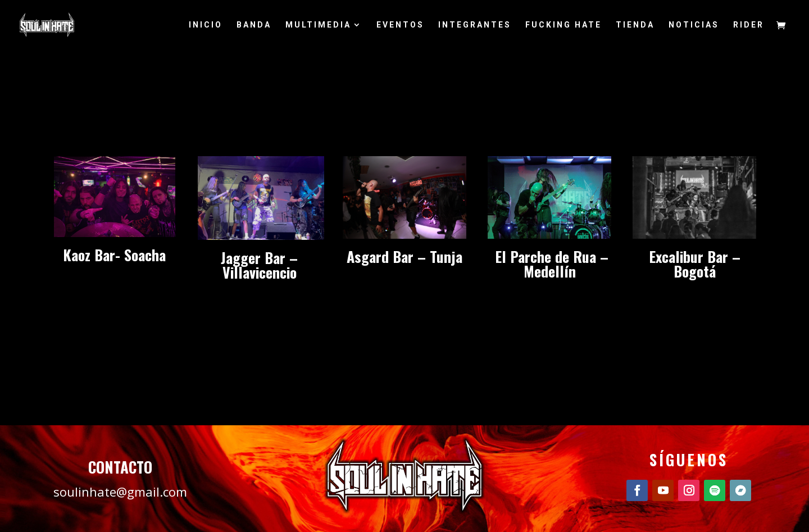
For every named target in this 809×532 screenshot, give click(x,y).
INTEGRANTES (475, 25)
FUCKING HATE (563, 25)
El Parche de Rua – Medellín (550, 264)
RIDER (749, 25)
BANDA (254, 25)
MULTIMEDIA (318, 25)
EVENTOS (400, 25)
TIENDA (635, 25)
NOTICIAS (694, 25)
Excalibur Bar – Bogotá (695, 264)
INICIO (206, 25)
